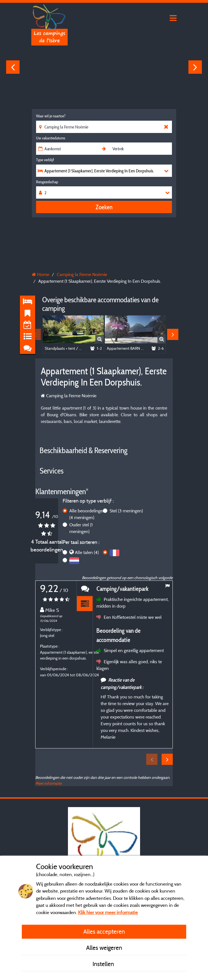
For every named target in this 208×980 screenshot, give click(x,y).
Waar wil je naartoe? (51, 116)
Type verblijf (45, 160)
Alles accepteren (104, 931)
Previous (13, 67)
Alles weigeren (104, 948)
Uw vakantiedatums (51, 138)
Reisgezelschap (47, 182)
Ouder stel (81, 528)
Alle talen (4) (87, 552)
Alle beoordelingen (87, 514)
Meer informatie (48, 783)
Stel (126, 511)
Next (195, 67)
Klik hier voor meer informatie (108, 912)
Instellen (104, 964)
